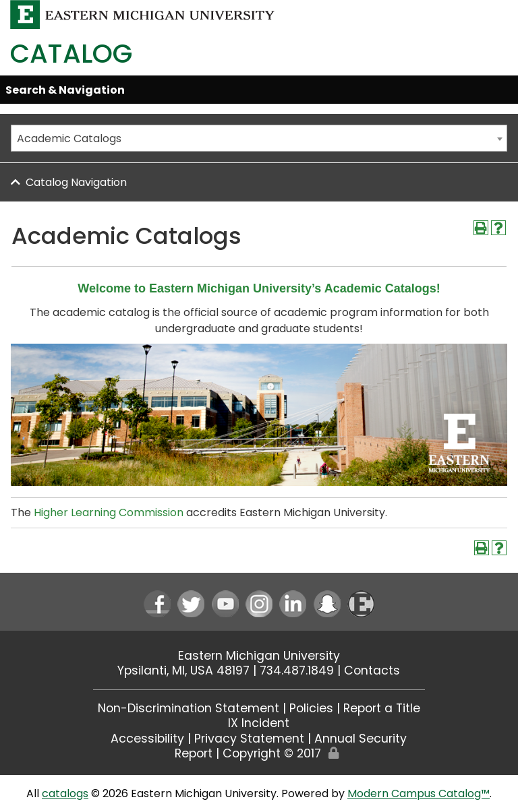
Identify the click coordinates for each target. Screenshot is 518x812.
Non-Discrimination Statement (189, 708)
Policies (311, 708)
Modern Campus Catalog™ (419, 793)
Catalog (71, 54)
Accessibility (147, 739)
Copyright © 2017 (272, 753)
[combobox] (259, 138)
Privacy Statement (249, 739)
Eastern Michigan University (259, 656)
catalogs (65, 793)
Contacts (372, 670)
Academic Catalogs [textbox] (69, 138)
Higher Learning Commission (109, 512)
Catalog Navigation (76, 182)
